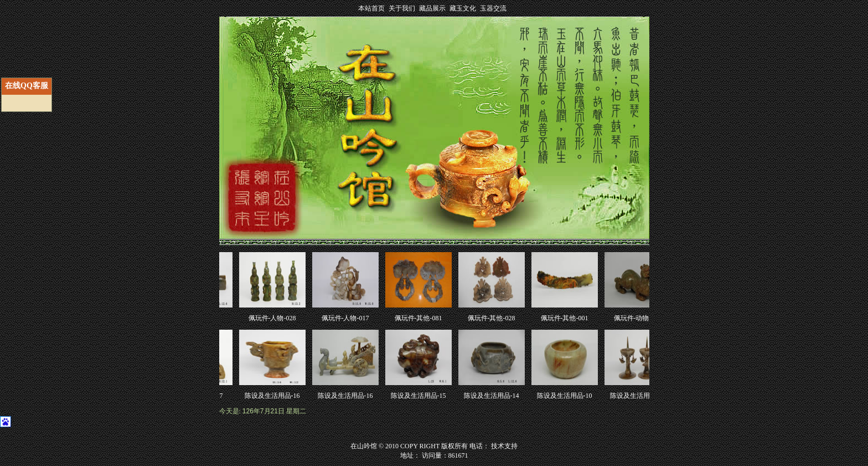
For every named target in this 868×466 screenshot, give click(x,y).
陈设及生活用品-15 (420, 396)
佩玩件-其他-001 (566, 318)
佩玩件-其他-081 (420, 318)
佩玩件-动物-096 (639, 318)
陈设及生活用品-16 (273, 396)
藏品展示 (432, 8)
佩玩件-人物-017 (347, 318)
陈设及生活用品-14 (493, 396)
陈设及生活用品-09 (639, 396)
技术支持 (504, 446)
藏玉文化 (463, 8)
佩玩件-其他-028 (493, 318)
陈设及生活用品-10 (566, 396)
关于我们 (402, 8)
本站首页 (371, 8)
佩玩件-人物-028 (273, 318)
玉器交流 (493, 8)
